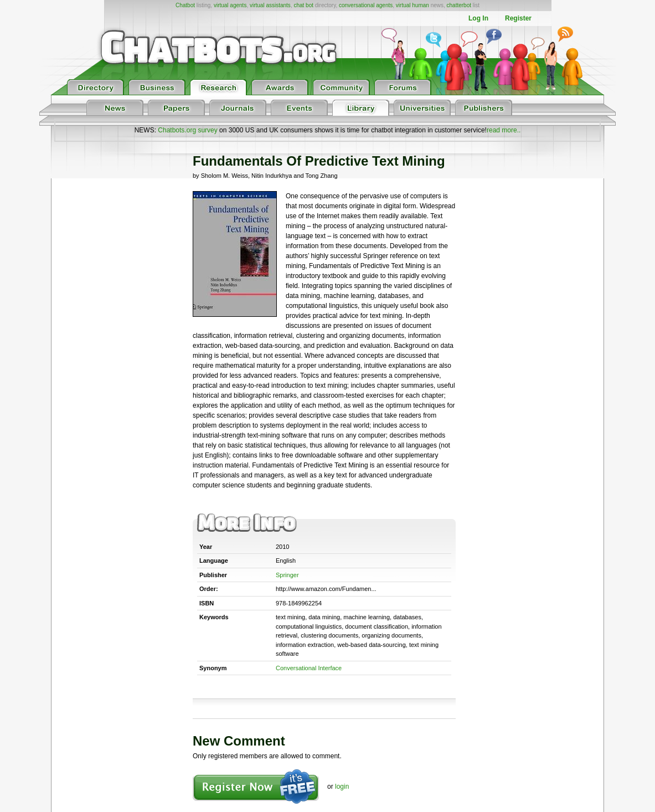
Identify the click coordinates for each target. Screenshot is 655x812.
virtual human (412, 5)
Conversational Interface (309, 668)
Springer (287, 575)
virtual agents (230, 5)
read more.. (504, 130)
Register (518, 18)
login (342, 787)
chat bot (303, 5)
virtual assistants (270, 5)
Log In (478, 18)
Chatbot (185, 5)
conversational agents (366, 5)
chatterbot (459, 5)
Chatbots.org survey (187, 130)
